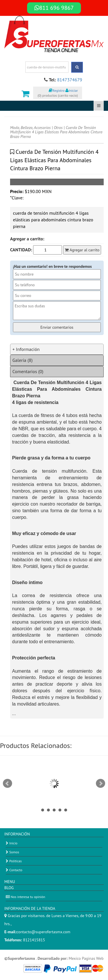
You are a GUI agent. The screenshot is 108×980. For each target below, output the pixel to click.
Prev (7, 783)
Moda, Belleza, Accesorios (30, 128)
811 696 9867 (54, 8)
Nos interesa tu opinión (25, 897)
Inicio (12, 843)
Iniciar (72, 90)
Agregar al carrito (82, 250)
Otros (58, 128)
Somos (12, 852)
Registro (57, 90)
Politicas (14, 861)
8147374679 (70, 80)
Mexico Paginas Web (86, 958)
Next (101, 783)
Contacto (14, 870)
